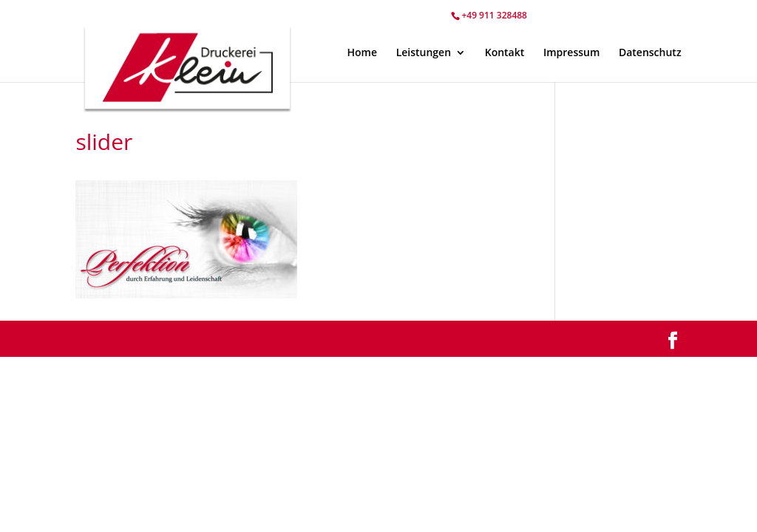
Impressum (571, 53)
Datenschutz (650, 53)
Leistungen (424, 53)
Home (362, 53)
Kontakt (505, 53)
